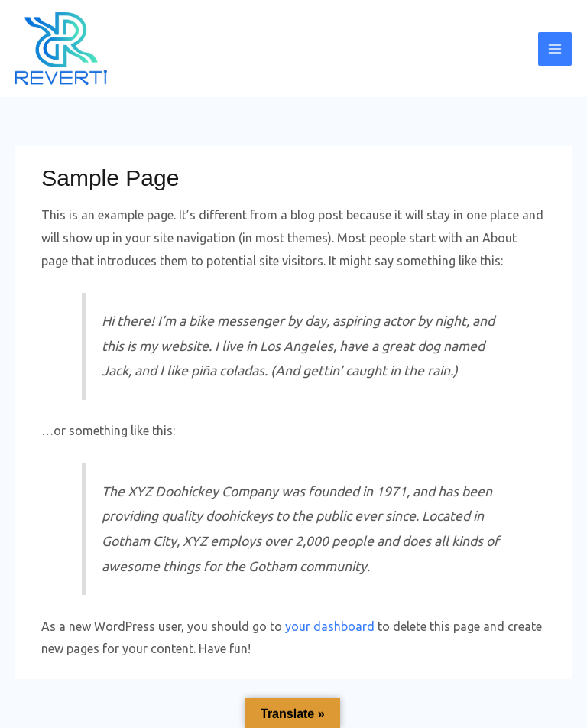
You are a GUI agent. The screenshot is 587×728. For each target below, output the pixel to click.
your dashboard (330, 626)
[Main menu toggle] (555, 49)
